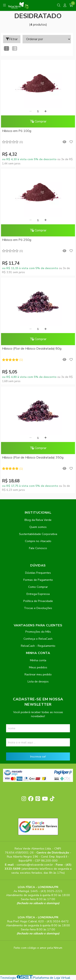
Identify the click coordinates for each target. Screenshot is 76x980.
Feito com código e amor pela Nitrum (38, 948)
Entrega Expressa (38, 594)
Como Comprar (38, 587)
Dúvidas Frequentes (38, 573)
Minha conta (38, 660)
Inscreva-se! (38, 756)
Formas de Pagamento (38, 580)
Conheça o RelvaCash (38, 639)
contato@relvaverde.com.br (35, 865)
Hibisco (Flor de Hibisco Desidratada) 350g (33, 458)
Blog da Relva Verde (38, 520)
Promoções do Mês (38, 632)
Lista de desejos (38, 681)
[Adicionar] (45, 111)
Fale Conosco (38, 548)
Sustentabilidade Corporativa (38, 534)
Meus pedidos (38, 667)
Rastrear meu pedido (38, 674)
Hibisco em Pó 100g (17, 131)
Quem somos (38, 527)
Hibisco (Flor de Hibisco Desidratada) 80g (32, 349)
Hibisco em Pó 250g (17, 240)
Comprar (38, 121)
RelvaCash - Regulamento (38, 646)
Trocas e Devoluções (38, 608)
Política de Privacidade (38, 601)
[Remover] (31, 111)
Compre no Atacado (38, 541)
